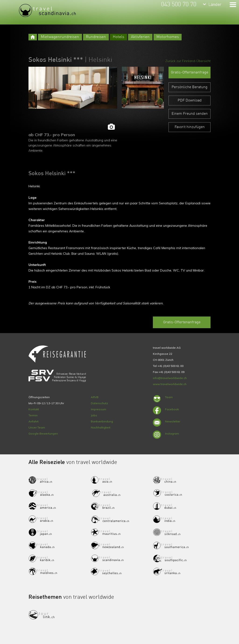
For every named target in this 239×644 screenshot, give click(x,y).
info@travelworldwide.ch (170, 378)
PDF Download (190, 101)
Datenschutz (99, 403)
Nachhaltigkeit (101, 427)
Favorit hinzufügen (190, 127)
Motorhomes (168, 37)
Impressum (98, 409)
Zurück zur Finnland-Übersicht (188, 61)
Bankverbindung (102, 421)
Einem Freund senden (190, 114)
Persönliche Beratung (190, 87)
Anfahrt (33, 421)
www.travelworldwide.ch (170, 384)
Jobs (94, 415)
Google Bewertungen (43, 433)
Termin (33, 415)
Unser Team (37, 427)
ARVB (95, 397)
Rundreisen (96, 37)
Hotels (118, 37)
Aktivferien (140, 37)
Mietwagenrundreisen (60, 37)
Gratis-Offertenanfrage (190, 73)
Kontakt (34, 409)
